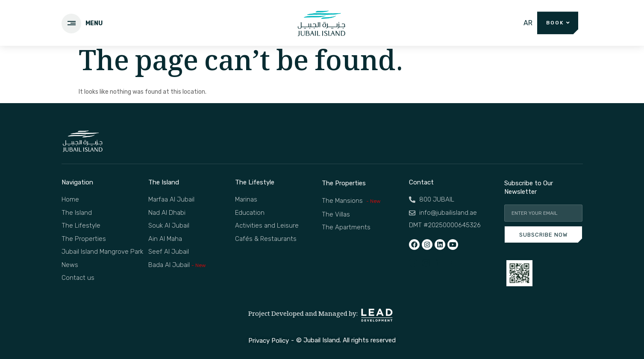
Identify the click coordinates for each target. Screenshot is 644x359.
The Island (164, 182)
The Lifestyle (255, 182)
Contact (421, 182)
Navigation (77, 182)
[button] (558, 23)
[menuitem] (528, 23)
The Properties (344, 183)
